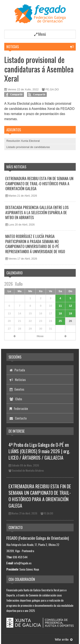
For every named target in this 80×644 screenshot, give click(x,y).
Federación (19, 408)
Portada (17, 370)
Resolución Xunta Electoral (23, 141)
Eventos (17, 389)
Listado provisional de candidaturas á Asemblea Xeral (39, 69)
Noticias (13, 47)
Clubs (16, 399)
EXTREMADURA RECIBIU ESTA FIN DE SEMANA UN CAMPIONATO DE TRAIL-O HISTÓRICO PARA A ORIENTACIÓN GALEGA (39, 183)
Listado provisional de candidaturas (28, 147)
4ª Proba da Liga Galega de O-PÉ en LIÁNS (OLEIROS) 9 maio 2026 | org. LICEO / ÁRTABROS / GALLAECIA (39, 451)
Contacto (18, 418)
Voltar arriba (64, 639)
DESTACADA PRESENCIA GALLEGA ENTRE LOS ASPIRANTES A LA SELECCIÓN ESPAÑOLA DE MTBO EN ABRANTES (37, 212)
